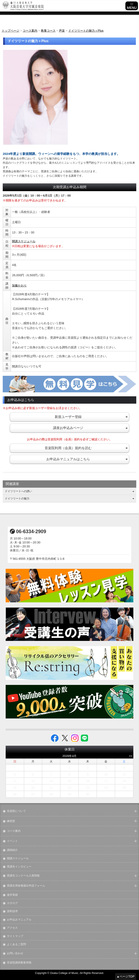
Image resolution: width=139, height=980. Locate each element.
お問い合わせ (15, 953)
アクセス (12, 928)
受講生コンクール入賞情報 (23, 876)
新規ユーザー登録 (68, 417)
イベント (12, 841)
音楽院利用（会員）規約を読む (68, 448)
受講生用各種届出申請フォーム (26, 886)
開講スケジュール (24, 241)
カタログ (12, 903)
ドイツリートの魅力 (17, 498)
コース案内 (14, 831)
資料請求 (12, 911)
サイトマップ (15, 936)
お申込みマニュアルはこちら (68, 459)
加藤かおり (19, 285)
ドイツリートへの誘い (18, 491)
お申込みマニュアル (19, 920)
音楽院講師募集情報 (19, 963)
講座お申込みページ (68, 428)
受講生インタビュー (19, 867)
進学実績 (12, 895)
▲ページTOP (126, 976)
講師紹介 (12, 850)
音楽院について (16, 811)
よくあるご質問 (16, 944)
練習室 (11, 821)
